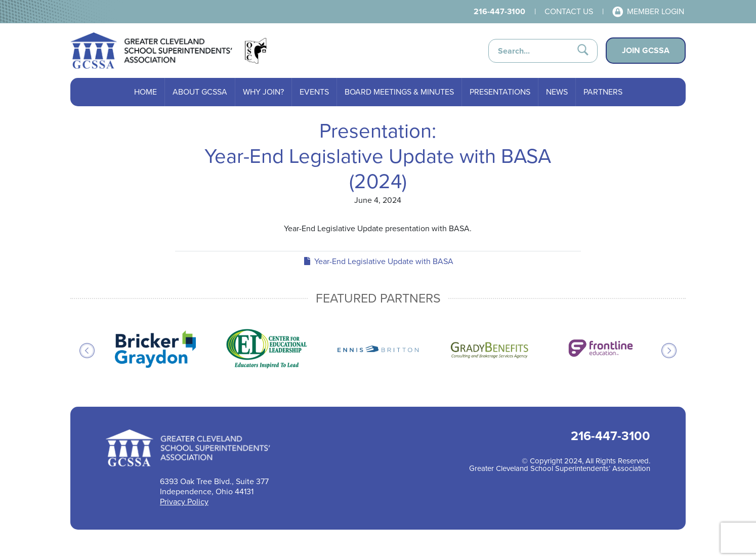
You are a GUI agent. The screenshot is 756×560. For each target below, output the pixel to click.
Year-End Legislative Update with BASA (378, 261)
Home (145, 92)
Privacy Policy (184, 502)
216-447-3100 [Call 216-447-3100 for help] (499, 11)
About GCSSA (200, 92)
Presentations (500, 92)
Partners (603, 92)
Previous (87, 351)
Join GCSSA (646, 50)
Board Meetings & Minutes (399, 92)
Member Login (656, 11)
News (557, 92)
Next (669, 351)
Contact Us (569, 11)
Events (314, 92)
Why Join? (263, 92)
